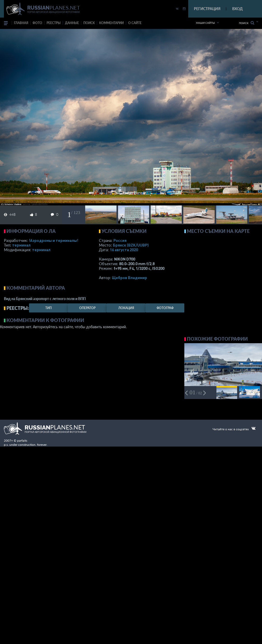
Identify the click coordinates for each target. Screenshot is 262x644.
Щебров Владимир (129, 278)
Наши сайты (205, 23)
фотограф (165, 308)
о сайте (135, 23)
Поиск (247, 23)
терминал (21, 245)
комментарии (111, 23)
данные (72, 23)
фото (37, 23)
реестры (54, 23)
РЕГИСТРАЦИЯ (207, 9)
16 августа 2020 (124, 250)
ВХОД (237, 9)
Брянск (131, 245)
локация (126, 308)
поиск (89, 23)
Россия (120, 240)
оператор (87, 308)
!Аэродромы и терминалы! (53, 240)
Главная (21, 23)
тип (49, 308)
